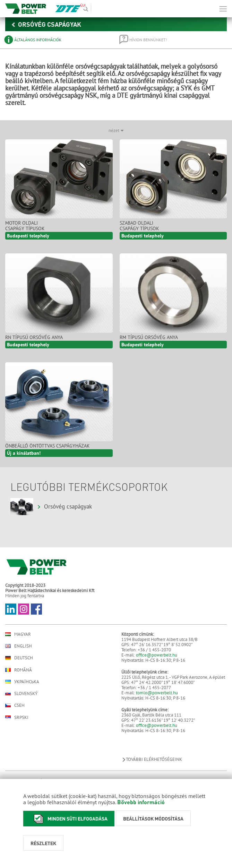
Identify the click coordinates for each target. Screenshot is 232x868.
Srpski (17, 717)
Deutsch (19, 658)
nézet (116, 131)
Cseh (15, 705)
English (19, 646)
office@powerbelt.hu (157, 655)
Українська (22, 682)
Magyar (18, 634)
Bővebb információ (141, 802)
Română (19, 670)
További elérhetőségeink (152, 759)
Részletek (43, 843)
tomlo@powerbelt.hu (157, 693)
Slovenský (21, 693)
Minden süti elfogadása (69, 819)
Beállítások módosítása (153, 818)
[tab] (57, 40)
